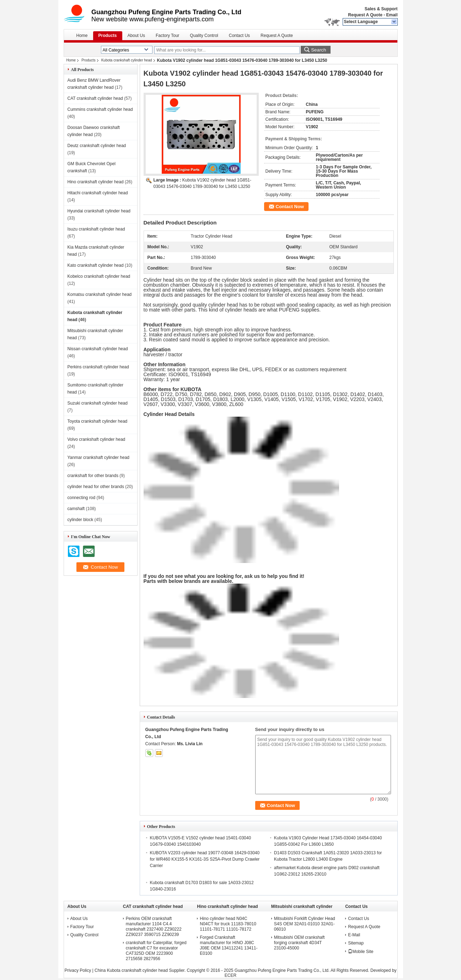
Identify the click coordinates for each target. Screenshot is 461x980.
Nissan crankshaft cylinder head (98, 349)
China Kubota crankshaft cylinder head (131, 970)
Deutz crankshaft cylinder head (97, 146)
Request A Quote (365, 15)
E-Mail (354, 935)
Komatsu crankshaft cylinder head (100, 294)
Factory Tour (167, 36)
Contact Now (290, 207)
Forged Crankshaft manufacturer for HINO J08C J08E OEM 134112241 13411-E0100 (229, 945)
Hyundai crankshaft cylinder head (99, 211)
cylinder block (81, 520)
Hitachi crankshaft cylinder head (98, 193)
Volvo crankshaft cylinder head (97, 439)
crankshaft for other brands (93, 476)
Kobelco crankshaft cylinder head (99, 276)
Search (318, 50)
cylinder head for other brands (96, 487)
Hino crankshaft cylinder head (96, 182)
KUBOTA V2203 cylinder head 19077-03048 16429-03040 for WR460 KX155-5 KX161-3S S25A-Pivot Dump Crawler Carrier (205, 859)
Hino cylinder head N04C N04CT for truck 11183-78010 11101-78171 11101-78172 (228, 924)
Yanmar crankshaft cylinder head (99, 457)
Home (82, 36)
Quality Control (204, 36)
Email (392, 15)
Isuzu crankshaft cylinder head (96, 229)
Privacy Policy (78, 970)
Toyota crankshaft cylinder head (98, 421)
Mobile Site (361, 952)
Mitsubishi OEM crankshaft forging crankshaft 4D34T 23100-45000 (299, 943)
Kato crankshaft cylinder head (96, 265)
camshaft (76, 509)
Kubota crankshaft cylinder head (127, 60)
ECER (230, 975)
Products (108, 36)
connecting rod (82, 498)
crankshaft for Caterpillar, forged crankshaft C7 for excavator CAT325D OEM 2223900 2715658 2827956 (156, 951)
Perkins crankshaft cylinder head (98, 367)
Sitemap (356, 943)
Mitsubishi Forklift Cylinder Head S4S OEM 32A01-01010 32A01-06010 (305, 924)
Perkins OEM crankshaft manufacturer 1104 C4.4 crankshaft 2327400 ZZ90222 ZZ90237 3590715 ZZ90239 (154, 927)
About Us (136, 36)
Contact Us (239, 36)
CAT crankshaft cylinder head (95, 98)
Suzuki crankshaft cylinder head (98, 403)
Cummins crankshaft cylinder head (100, 109)
